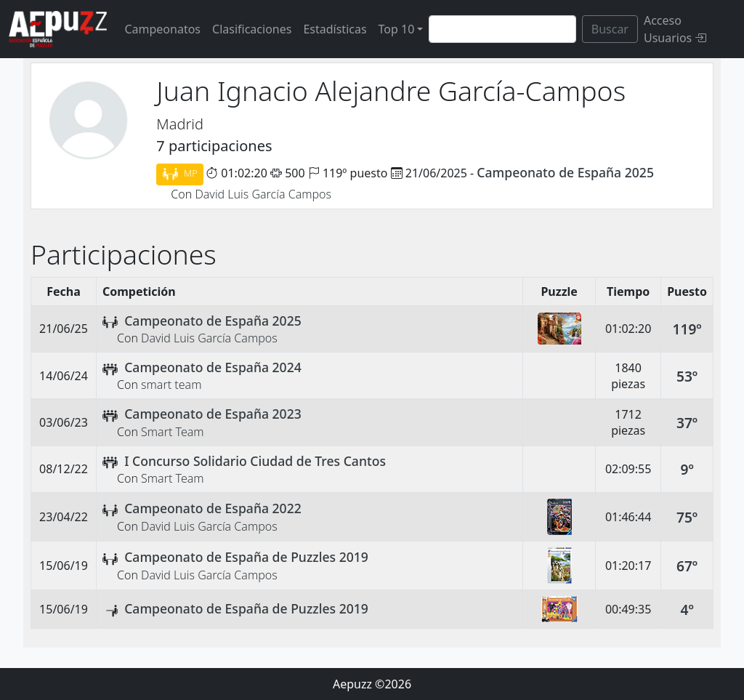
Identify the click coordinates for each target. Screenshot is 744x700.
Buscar (610, 29)
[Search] (502, 29)
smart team (171, 385)
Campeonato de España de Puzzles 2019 (246, 557)
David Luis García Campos (263, 194)
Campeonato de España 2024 (213, 367)
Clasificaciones (252, 29)
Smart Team (173, 432)
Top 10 (397, 29)
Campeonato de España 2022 (213, 508)
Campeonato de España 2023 (213, 414)
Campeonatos (162, 29)
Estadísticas (335, 29)
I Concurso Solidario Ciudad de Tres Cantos (255, 461)
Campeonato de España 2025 (565, 172)
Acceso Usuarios (675, 29)
